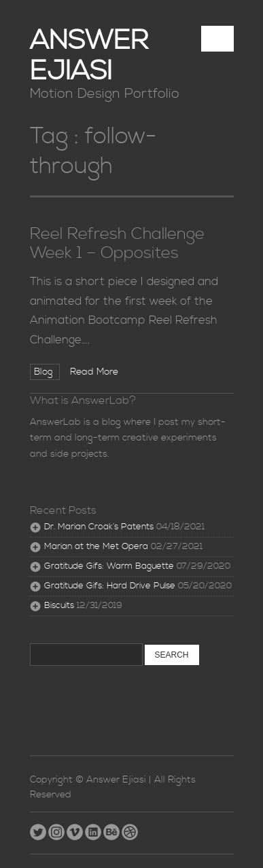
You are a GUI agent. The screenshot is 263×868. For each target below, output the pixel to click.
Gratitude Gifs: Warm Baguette (109, 566)
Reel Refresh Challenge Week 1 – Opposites (117, 244)
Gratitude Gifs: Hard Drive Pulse (110, 586)
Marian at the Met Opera (96, 547)
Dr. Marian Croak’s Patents (99, 527)
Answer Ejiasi (89, 56)
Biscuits (59, 606)
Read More (94, 372)
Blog (45, 372)
